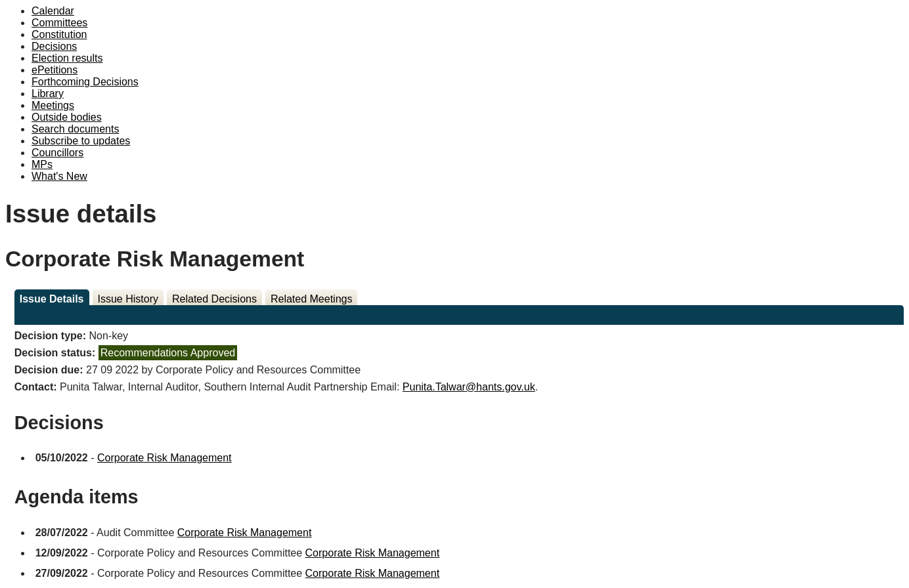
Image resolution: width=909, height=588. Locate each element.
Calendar (53, 11)
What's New (59, 176)
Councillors (57, 153)
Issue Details (52, 299)
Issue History (128, 299)
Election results (67, 58)
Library (48, 94)
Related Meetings (312, 299)
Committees (59, 23)
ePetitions (55, 70)
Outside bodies (67, 117)
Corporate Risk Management (165, 458)
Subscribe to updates (81, 141)
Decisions (54, 46)
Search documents (75, 129)
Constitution (59, 34)
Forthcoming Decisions (85, 82)
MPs (42, 164)
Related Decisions (214, 299)
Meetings (53, 105)
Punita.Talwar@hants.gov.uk (469, 387)
